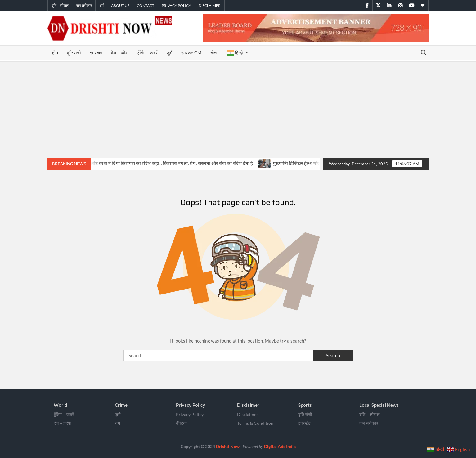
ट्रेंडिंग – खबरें (148, 53)
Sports (305, 405)
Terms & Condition (255, 423)
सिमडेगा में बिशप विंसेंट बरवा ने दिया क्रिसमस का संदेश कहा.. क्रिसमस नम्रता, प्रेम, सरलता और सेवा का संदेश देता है (160, 163)
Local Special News (379, 405)
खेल (214, 53)
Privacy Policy (176, 5)
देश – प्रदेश (120, 53)
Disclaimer (210, 5)
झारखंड (96, 53)
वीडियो (181, 423)
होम (55, 53)
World (61, 405)
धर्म (101, 5)
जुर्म (169, 53)
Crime (121, 405)
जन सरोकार (84, 5)
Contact (146, 5)
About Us (120, 5)
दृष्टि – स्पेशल (60, 5)
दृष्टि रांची (74, 53)
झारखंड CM (191, 53)
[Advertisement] (238, 108)
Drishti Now (228, 446)
